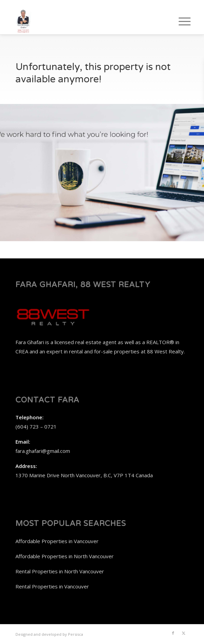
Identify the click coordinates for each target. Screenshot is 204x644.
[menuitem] (179, 21)
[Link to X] (183, 633)
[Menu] (179, 21)
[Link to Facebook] (173, 633)
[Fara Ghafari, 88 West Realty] (85, 21)
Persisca (76, 634)
